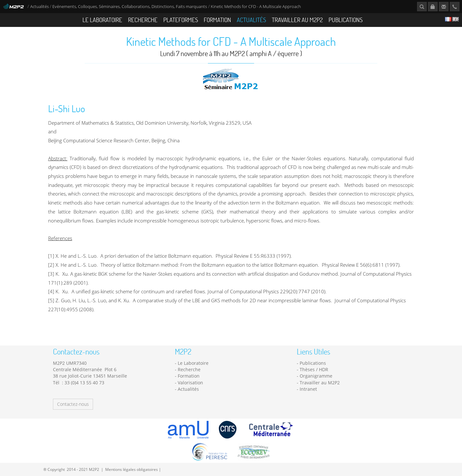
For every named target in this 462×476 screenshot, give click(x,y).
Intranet (308, 389)
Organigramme (316, 376)
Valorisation (190, 383)
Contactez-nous (73, 404)
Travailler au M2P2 (297, 20)
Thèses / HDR (314, 369)
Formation (217, 20)
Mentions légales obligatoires (132, 469)
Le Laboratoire (102, 20)
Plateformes (181, 20)
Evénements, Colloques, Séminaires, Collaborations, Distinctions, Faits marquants (130, 7)
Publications (346, 20)
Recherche (143, 20)
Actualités (39, 7)
